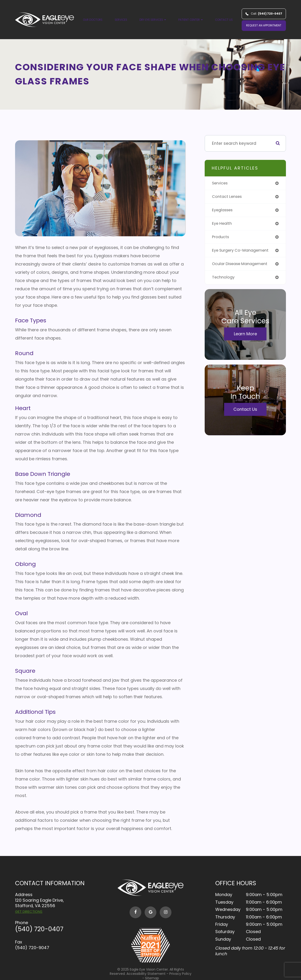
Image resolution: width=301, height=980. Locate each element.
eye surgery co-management (243, 252)
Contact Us (224, 20)
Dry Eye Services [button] (153, 20)
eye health (223, 225)
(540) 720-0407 (39, 929)
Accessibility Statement (146, 974)
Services (121, 20)
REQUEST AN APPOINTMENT (264, 25)
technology (224, 280)
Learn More (245, 337)
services (221, 183)
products (221, 239)
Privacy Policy (180, 974)
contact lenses (228, 197)
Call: (264, 14)
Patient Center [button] (191, 20)
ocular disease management (242, 266)
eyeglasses (224, 211)
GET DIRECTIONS (29, 911)
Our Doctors (93, 20)
